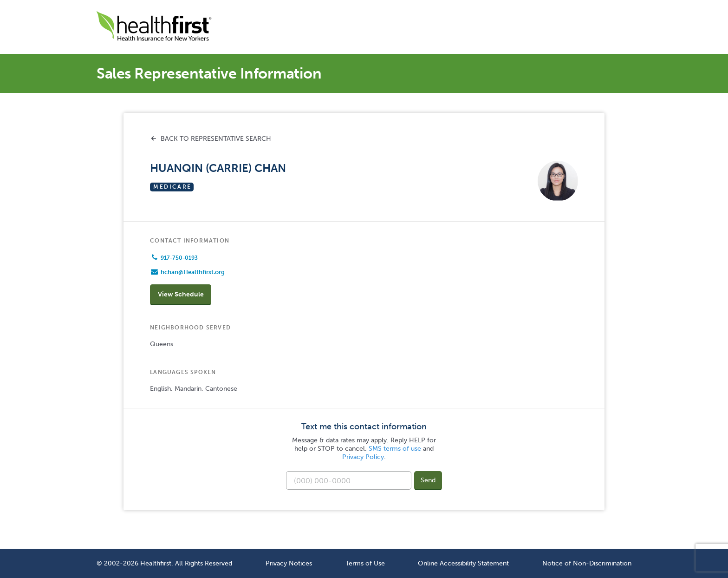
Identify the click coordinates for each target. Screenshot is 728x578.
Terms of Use (365, 563)
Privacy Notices (289, 563)
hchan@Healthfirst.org (193, 272)
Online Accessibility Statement (463, 563)
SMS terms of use (395, 449)
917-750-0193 (179, 258)
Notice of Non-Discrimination (587, 563)
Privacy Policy (363, 457)
